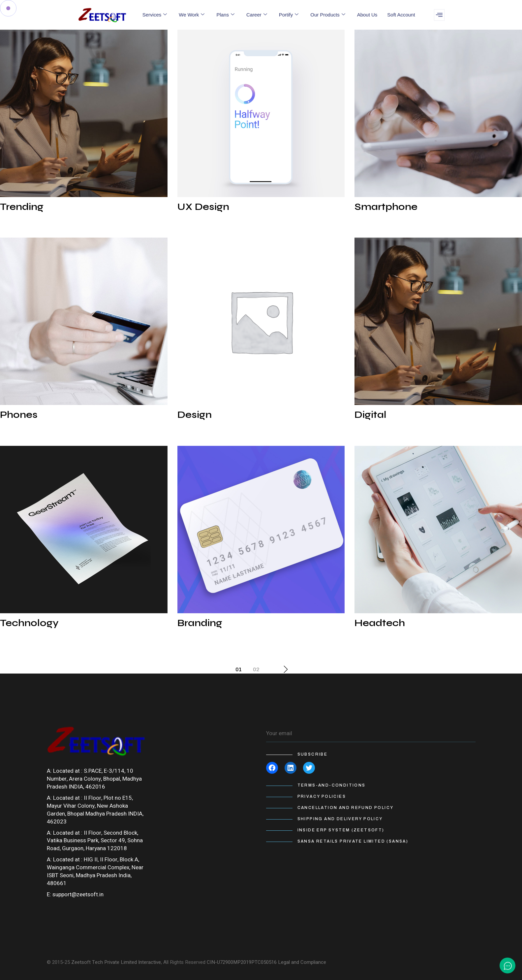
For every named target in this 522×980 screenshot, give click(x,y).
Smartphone (386, 207)
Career (257, 15)
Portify (289, 15)
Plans (225, 15)
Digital (370, 415)
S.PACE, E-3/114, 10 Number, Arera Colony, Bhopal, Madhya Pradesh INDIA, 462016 (94, 779)
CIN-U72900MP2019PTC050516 (242, 962)
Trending (22, 207)
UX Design (203, 207)
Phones (19, 415)
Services (155, 15)
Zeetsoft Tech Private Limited (104, 962)
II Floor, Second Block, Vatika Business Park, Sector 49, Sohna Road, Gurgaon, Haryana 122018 (95, 841)
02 (256, 669)
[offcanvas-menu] (439, 15)
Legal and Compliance (302, 962)
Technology (29, 623)
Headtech (380, 623)
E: (49, 894)
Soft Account (401, 15)
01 (239, 669)
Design (195, 415)
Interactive (150, 962)
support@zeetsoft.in (78, 894)
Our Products (328, 15)
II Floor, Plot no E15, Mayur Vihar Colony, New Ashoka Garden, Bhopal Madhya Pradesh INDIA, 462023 (95, 810)
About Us (367, 15)
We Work (192, 15)
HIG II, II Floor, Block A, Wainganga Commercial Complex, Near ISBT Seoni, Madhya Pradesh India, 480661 (95, 871)
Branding (200, 623)
